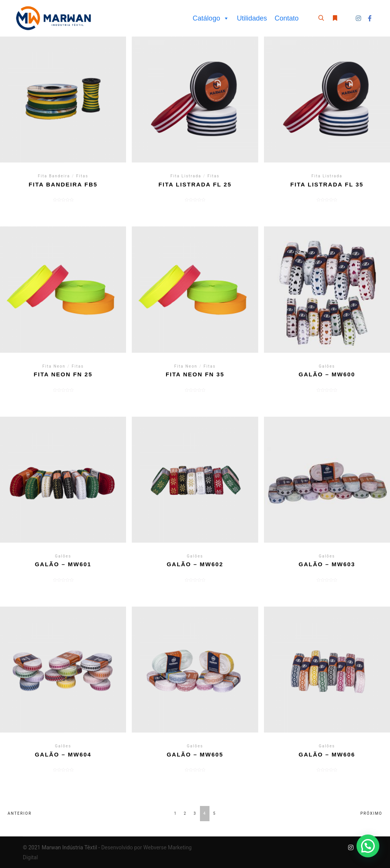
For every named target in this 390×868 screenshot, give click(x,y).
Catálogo (211, 18)
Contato (287, 18)
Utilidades (252, 18)
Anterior (20, 813)
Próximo (371, 813)
